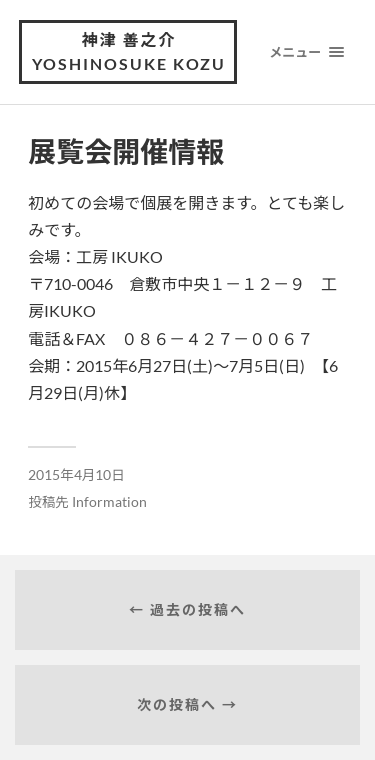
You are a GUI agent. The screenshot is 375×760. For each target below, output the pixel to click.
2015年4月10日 (76, 475)
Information (109, 502)
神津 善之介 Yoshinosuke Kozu (129, 51)
